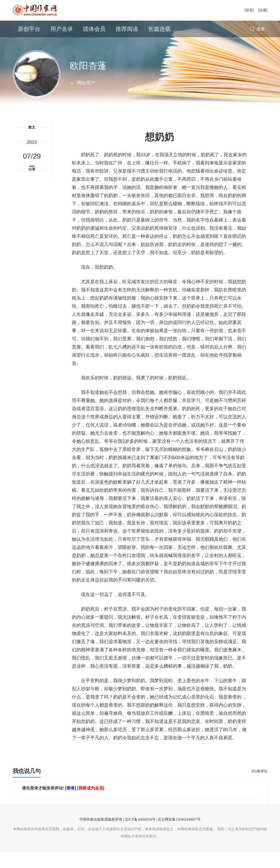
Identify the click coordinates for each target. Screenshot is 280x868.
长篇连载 (159, 29)
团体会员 (94, 29)
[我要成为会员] (91, 805)
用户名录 (62, 29)
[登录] (249, 10)
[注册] (263, 10)
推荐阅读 (127, 29)
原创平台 (29, 29)
